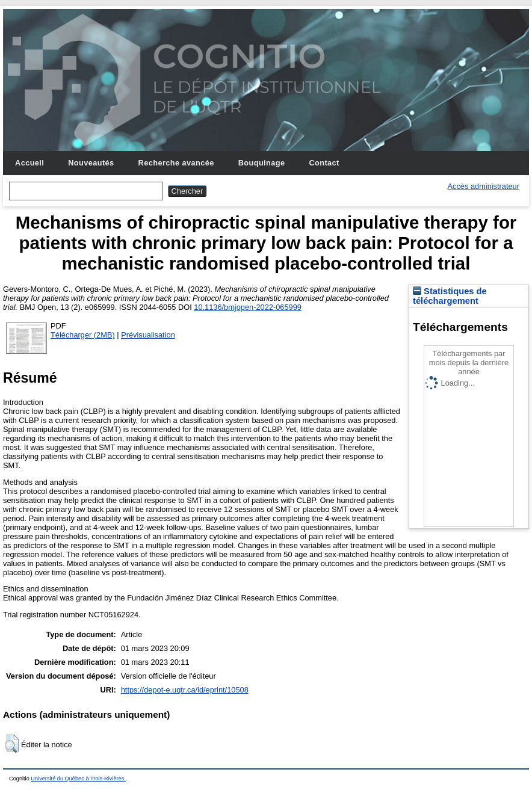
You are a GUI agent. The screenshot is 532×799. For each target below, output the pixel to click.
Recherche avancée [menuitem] (176, 163)
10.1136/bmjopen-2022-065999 (248, 307)
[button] (12, 744)
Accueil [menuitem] (29, 163)
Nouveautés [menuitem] (91, 163)
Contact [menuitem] (324, 163)
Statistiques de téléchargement (450, 296)
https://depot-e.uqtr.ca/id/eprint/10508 (185, 690)
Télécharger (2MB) (83, 335)
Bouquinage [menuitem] (262, 163)
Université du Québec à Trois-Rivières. (78, 779)
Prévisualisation (148, 335)
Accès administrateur (484, 186)
